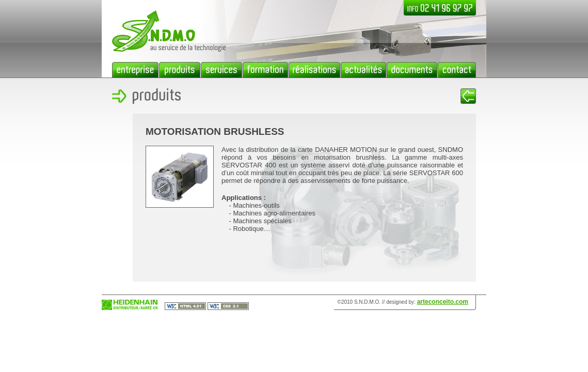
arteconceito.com (443, 302)
